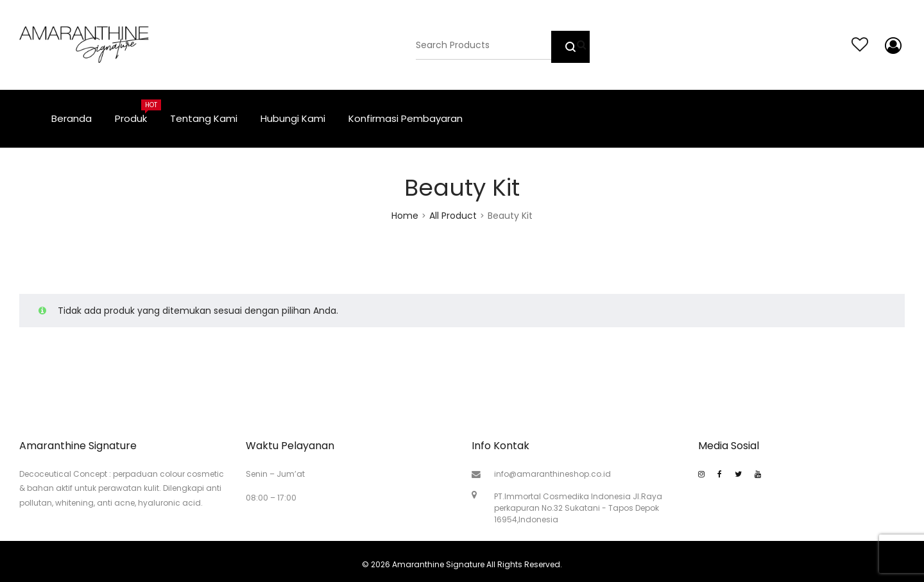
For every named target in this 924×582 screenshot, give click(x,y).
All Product (453, 216)
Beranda (72, 118)
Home (405, 216)
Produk (137, 112)
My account (891, 46)
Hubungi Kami (293, 118)
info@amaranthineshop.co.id (552, 474)
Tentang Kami (204, 118)
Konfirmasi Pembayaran (406, 118)
